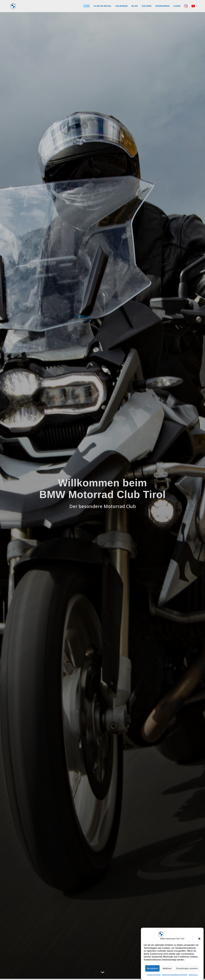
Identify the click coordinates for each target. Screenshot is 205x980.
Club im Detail (103, 6)
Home (87, 6)
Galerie (147, 6)
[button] (199, 939)
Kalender (122, 6)
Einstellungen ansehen (187, 968)
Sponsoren (162, 6)
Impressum (193, 975)
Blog (135, 6)
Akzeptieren (152, 968)
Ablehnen (167, 968)
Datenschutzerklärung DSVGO (175, 975)
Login (177, 6)
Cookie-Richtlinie (154, 975)
